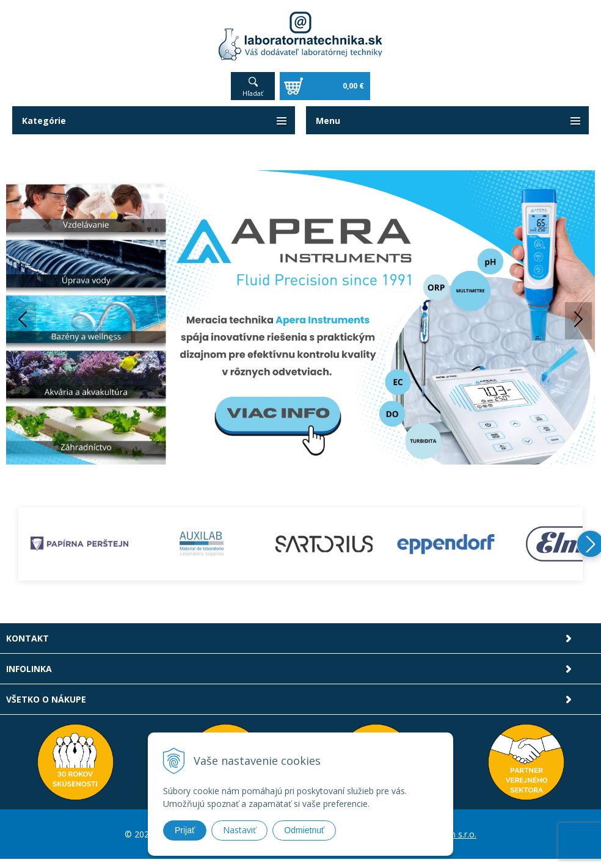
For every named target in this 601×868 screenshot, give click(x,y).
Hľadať (253, 93)
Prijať (185, 830)
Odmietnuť (304, 830)
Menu (328, 121)
